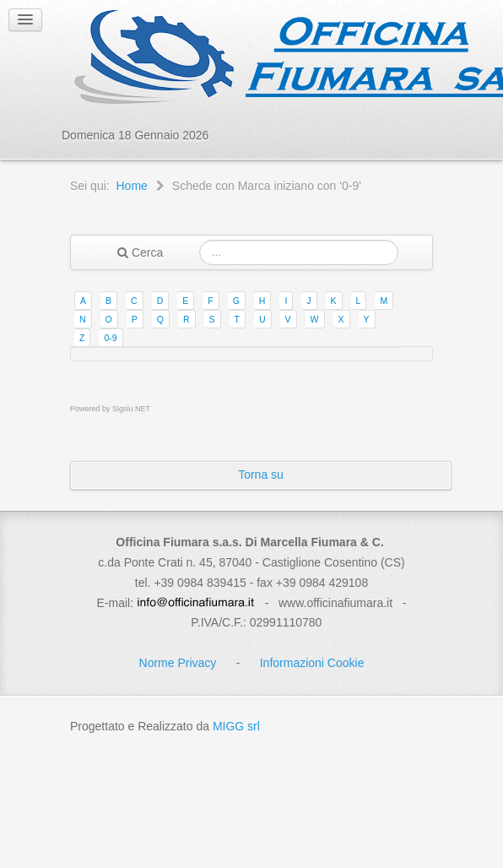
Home (131, 186)
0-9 (110, 338)
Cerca (140, 252)
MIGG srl (236, 726)
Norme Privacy (178, 663)
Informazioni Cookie (312, 663)
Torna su (261, 475)
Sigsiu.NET (131, 409)
